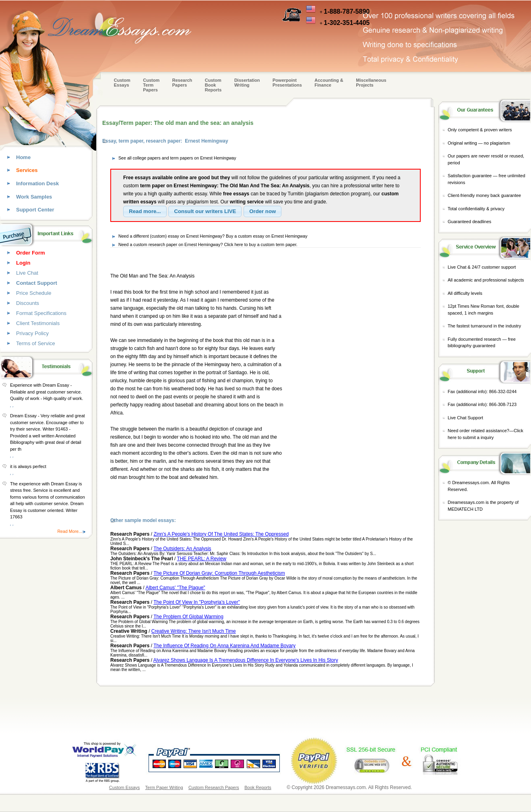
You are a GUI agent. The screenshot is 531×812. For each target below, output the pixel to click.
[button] (145, 211)
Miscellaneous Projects (371, 83)
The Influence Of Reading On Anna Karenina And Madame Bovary (224, 646)
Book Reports (258, 787)
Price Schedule (34, 293)
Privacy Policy (32, 333)
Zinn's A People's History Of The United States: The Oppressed (221, 534)
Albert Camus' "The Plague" (175, 588)
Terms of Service (36, 343)
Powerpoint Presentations (287, 83)
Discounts (28, 303)
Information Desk (37, 183)
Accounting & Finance (329, 83)
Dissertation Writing (247, 83)
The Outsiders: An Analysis (182, 549)
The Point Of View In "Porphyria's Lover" (197, 602)
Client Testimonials (38, 323)
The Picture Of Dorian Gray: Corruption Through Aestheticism (219, 573)
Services (27, 170)
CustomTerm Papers (151, 85)
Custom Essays (122, 83)
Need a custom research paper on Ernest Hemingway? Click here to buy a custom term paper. (208, 244)
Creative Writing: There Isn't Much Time (194, 631)
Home (23, 157)
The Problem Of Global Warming (188, 617)
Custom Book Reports (213, 85)
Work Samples (34, 197)
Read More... (70, 531)
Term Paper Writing (164, 787)
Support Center (35, 210)
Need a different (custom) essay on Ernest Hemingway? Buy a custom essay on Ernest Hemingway (213, 236)
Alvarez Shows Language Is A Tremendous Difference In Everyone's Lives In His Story (246, 660)
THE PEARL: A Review (201, 559)
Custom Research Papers (214, 787)
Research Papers (182, 83)
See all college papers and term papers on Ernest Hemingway (177, 158)
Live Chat (27, 273)
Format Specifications (41, 313)
